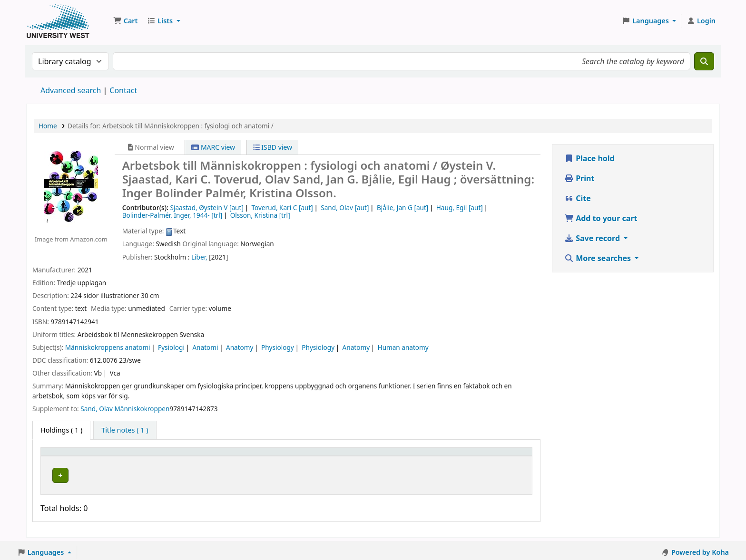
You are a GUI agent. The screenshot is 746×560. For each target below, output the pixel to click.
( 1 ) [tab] (61, 430)
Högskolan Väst (165, 474)
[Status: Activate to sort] (400, 456)
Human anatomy (403, 347)
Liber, (199, 257)
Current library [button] (165, 456)
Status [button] (382, 456)
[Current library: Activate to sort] (201, 456)
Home (48, 126)
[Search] (704, 61)
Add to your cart (601, 218)
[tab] (125, 430)
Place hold (589, 158)
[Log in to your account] (701, 21)
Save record (593, 238)
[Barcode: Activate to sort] (483, 456)
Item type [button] (61, 456)
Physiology (278, 347)
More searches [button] (599, 258)
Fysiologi (171, 347)
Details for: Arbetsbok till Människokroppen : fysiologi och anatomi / (171, 126)
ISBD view (273, 147)
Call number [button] (291, 456)
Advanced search (71, 90)
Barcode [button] (452, 456)
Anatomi (205, 347)
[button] (125, 21)
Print (579, 178)
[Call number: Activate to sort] (317, 456)
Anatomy (240, 347)
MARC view (213, 147)
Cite (578, 198)
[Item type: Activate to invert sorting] (88, 456)
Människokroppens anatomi (108, 347)
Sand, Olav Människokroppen (125, 409)
